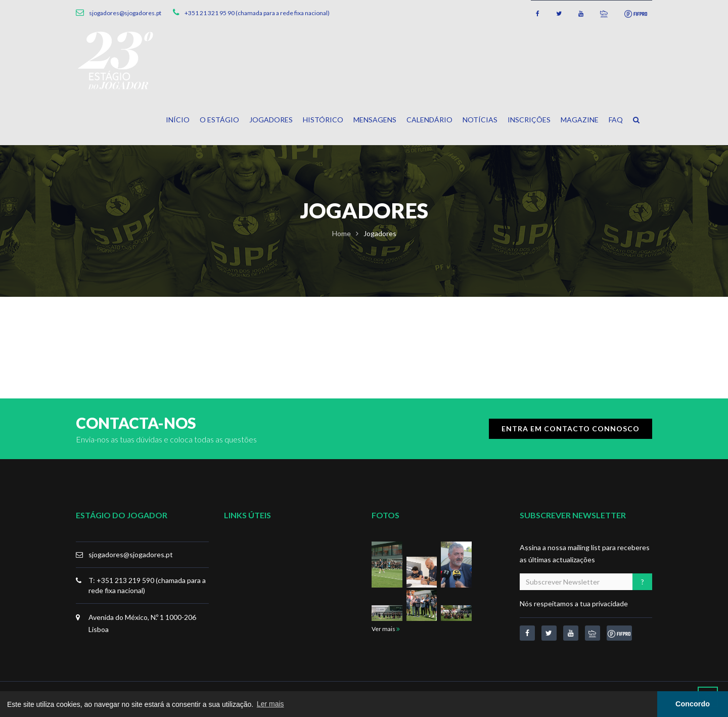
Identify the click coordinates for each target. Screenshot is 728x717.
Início (178, 120)
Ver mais (386, 629)
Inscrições (529, 120)
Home (342, 233)
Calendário (429, 120)
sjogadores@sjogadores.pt (131, 554)
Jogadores (271, 120)
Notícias (480, 120)
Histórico (323, 120)
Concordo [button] (693, 704)
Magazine (580, 120)
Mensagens (375, 120)
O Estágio (219, 120)
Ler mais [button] (270, 704)
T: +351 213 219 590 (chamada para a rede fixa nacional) (147, 585)
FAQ (616, 120)
